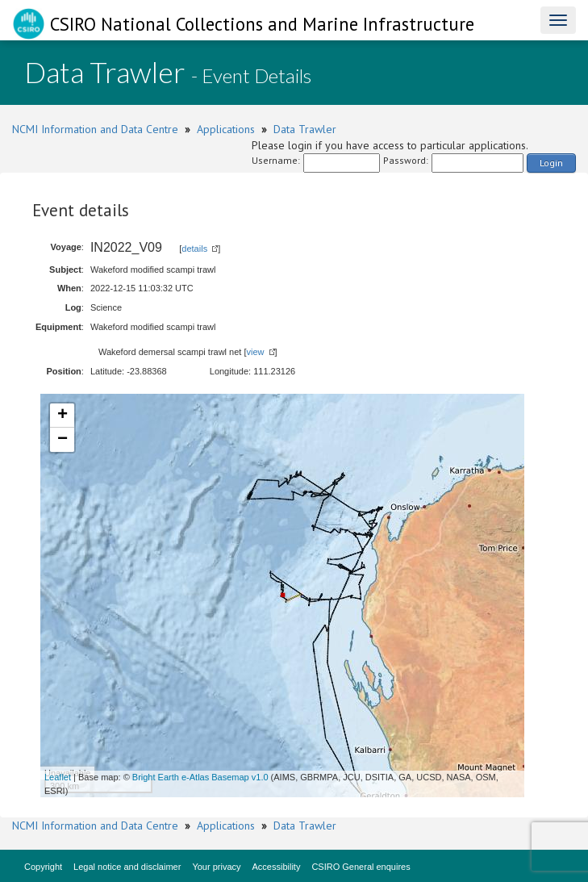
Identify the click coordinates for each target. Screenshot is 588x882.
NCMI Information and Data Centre (95, 129)
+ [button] (63, 416)
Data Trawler (305, 129)
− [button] (63, 440)
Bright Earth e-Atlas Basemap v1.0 (200, 777)
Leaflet (58, 777)
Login (551, 163)
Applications (226, 129)
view (256, 352)
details (194, 249)
